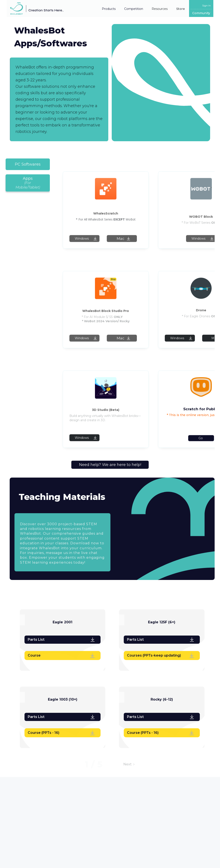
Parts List (36, 640)
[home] (35, 8)
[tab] (28, 168)
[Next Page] (129, 764)
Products (109, 9)
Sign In (206, 5)
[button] (109, 9)
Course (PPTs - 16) (44, 733)
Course (34, 655)
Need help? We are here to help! (110, 465)
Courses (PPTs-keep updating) (154, 655)
